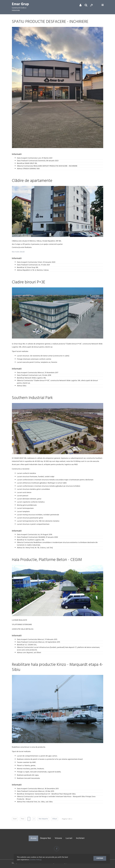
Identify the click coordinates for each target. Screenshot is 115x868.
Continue (100, 859)
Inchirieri (80, 838)
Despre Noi (45, 838)
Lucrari (69, 838)
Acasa (33, 838)
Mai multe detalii (18, 252)
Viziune (58, 838)
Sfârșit (55, 819)
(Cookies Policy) (35, 860)
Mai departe (43, 819)
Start (15, 819)
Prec (23, 819)
